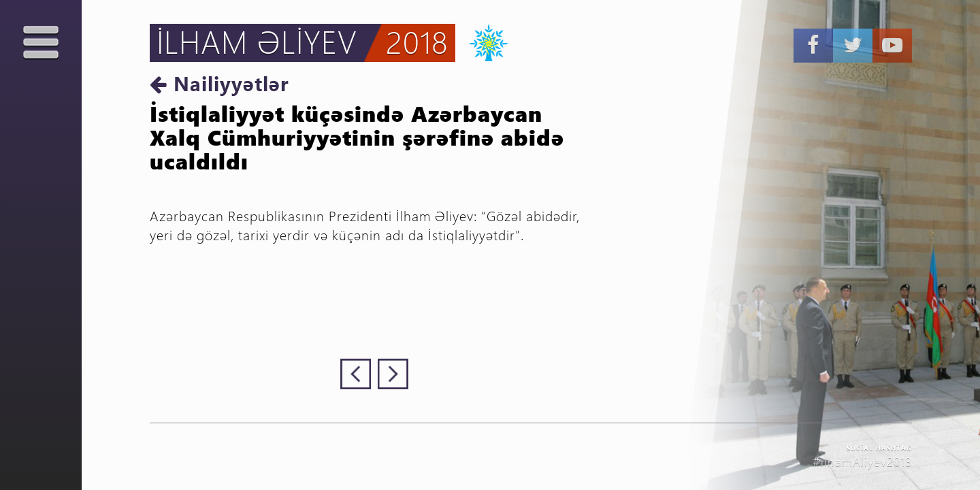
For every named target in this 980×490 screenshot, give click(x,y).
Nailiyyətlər (219, 83)
